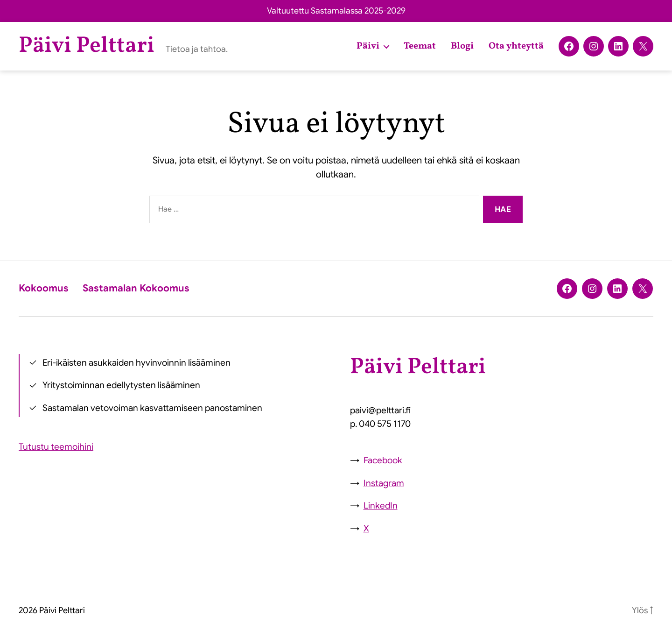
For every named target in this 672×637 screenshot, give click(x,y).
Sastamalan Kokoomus (136, 288)
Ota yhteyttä (516, 46)
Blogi (462, 46)
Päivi (368, 46)
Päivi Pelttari (87, 46)
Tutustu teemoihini (56, 447)
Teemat (420, 46)
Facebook (383, 460)
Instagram (384, 483)
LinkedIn (381, 506)
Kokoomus (44, 288)
